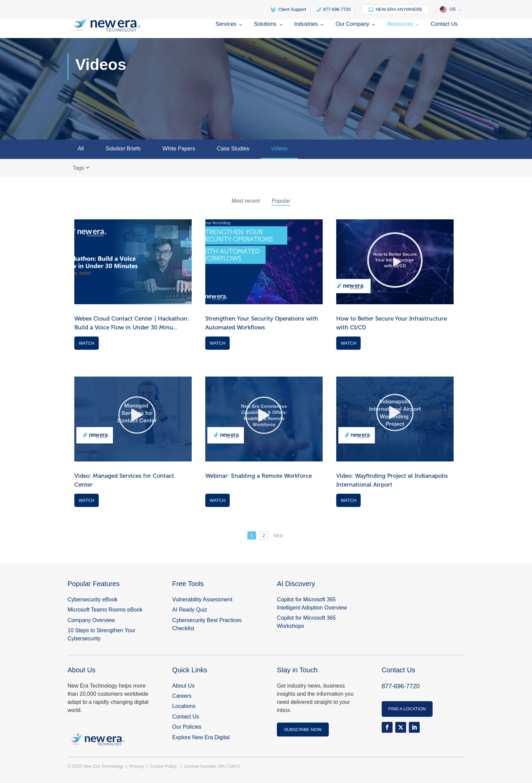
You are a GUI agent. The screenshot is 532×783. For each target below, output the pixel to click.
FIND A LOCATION (407, 709)
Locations (184, 706)
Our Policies (187, 727)
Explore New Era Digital (201, 737)
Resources (400, 24)
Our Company (353, 24)
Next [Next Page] (278, 535)
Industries (306, 24)
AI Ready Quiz (190, 610)
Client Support (288, 9)
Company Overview (91, 620)
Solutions (265, 24)
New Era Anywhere (395, 9)
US (448, 10)
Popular (281, 201)
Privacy (137, 766)
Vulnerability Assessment (202, 599)
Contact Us (444, 24)
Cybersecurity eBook (93, 599)
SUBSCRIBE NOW (303, 730)
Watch (87, 343)
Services (226, 24)
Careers (182, 696)
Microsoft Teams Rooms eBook (105, 610)
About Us (184, 686)
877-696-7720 (334, 9)
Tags (81, 168)
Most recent (246, 201)
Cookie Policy (164, 766)
